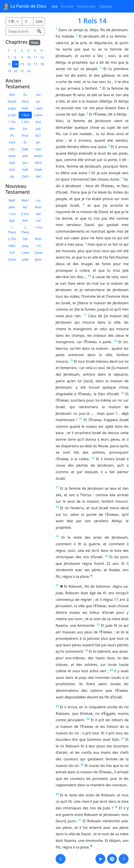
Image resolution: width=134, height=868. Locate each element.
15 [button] (22, 64)
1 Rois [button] (25, 115)
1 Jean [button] (25, 253)
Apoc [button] (38, 259)
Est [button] (25, 129)
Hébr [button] (12, 246)
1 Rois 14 (92, 21)
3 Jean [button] (12, 259)
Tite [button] (25, 239)
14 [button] (16, 64)
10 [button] (29, 57)
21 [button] (22, 71)
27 (123, 738)
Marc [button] (25, 200)
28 (82, 765)
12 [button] (42, 57)
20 (106, 556)
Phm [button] (38, 239)
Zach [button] (25, 176)
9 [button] (22, 57)
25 (57, 706)
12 (115, 341)
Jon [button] (25, 163)
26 (88, 719)
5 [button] (35, 50)
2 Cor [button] (25, 214)
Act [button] (25, 207)
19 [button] (9, 71)
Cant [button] (12, 142)
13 (71, 360)
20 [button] (16, 71)
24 (111, 670)
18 (57, 507)
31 (80, 820)
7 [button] (9, 57)
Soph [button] (38, 169)
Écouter (67, 6)
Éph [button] (12, 221)
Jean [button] (12, 207)
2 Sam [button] (12, 115)
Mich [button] (38, 163)
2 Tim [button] (12, 239)
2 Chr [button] (25, 122)
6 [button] (42, 50)
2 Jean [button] (38, 253)
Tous (35, 42)
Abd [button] (12, 163)
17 (57, 487)
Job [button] (38, 129)
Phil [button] (25, 221)
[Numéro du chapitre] (28, 21)
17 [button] (35, 64)
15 (81, 419)
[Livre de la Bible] (14, 21)
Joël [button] (25, 156)
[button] (61, 859)
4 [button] (28, 50)
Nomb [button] (12, 101)
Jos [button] (38, 101)
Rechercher (87, 6)
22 (98, 624)
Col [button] (38, 221)
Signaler (106, 6)
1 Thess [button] (12, 230)
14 (122, 393)
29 (57, 794)
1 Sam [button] (38, 108)
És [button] (25, 142)
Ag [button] (12, 176)
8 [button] (15, 57)
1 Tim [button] (38, 227)
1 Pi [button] (38, 246)
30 (116, 807)
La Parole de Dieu (24, 6)
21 (57, 585)
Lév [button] (38, 95)
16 (93, 458)
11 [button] (35, 57)
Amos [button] (38, 156)
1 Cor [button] (12, 214)
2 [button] (15, 50)
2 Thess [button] (25, 230)
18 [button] (42, 64)
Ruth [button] (25, 108)
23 (86, 650)
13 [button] (9, 64)
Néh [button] (12, 129)
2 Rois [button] (38, 115)
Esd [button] (38, 122)
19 (57, 536)
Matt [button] (12, 200)
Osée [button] (12, 156)
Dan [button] (38, 149)
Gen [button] (12, 95)
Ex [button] (25, 95)
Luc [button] (38, 200)
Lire (55, 6)
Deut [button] (25, 101)
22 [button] (29, 71)
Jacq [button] (25, 246)
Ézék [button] (25, 149)
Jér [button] (38, 142)
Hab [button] (25, 169)
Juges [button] (12, 108)
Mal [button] (38, 176)
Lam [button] (12, 149)
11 (85, 315)
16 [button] (29, 64)
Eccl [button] (38, 135)
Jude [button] (25, 259)
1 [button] (9, 50)
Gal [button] (38, 214)
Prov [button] (25, 135)
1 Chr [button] (12, 122)
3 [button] (22, 50)
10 (90, 276)
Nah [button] (12, 169)
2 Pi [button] (12, 253)
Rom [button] (38, 207)
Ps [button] (12, 135)
